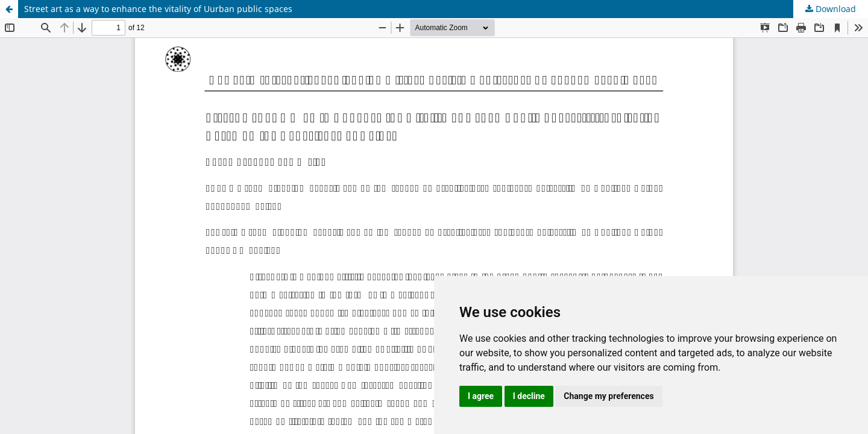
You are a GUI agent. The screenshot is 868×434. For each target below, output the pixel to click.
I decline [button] (529, 396)
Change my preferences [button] (609, 396)
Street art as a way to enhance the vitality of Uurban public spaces (158, 9)
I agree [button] (481, 396)
